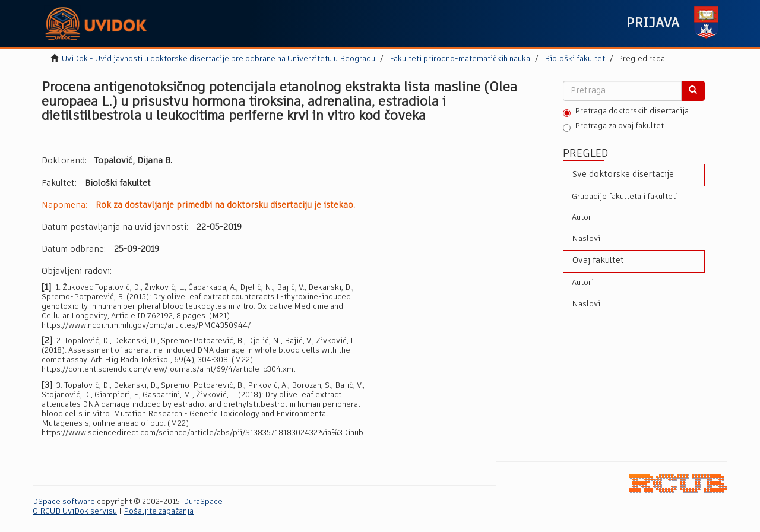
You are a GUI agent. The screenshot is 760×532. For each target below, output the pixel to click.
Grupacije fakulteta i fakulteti (625, 197)
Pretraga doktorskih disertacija (626, 112)
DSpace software (64, 502)
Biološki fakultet (575, 59)
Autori (583, 218)
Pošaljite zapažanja (159, 512)
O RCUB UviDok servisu (75, 512)
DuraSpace (203, 502)
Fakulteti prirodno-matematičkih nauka (460, 59)
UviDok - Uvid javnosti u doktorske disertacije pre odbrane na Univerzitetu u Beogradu (218, 59)
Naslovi (586, 239)
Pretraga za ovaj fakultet (613, 127)
